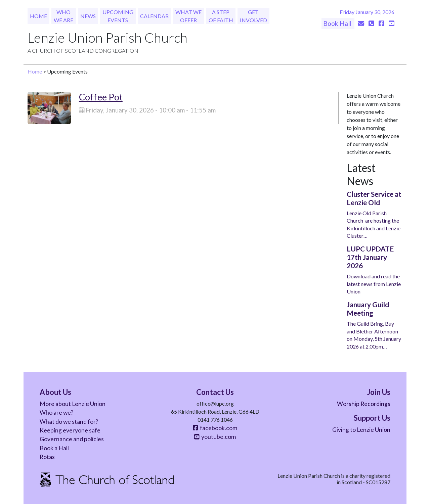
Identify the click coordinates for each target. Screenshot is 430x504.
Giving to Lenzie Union (361, 430)
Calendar (154, 16)
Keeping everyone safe (70, 430)
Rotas (47, 457)
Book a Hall (54, 448)
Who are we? (56, 413)
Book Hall (338, 23)
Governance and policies (72, 439)
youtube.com (215, 437)
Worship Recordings (364, 404)
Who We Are (63, 16)
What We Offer (188, 16)
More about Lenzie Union (73, 404)
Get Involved (253, 16)
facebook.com (215, 428)
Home (38, 16)
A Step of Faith (221, 16)
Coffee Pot (101, 97)
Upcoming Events (118, 16)
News (88, 16)
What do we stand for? (69, 422)
